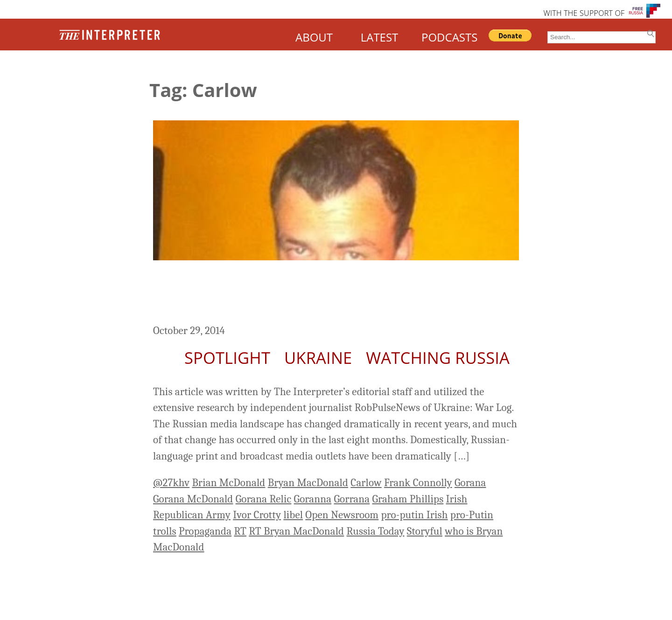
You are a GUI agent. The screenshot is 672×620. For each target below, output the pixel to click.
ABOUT (314, 37)
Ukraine (318, 358)
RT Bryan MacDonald (296, 531)
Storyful (425, 531)
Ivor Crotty (257, 515)
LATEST (380, 37)
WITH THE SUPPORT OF (584, 13)
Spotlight (227, 358)
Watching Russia (438, 358)
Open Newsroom (342, 515)
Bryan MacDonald (308, 483)
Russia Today (375, 531)
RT (240, 531)
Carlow (366, 483)
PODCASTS (449, 37)
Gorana (470, 483)
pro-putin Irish (414, 515)
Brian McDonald (228, 483)
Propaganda (205, 531)
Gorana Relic (264, 499)
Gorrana (352, 499)
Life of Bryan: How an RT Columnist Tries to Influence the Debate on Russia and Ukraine (333, 293)
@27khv (171, 483)
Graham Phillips (408, 499)
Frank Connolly (418, 483)
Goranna (313, 499)
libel (293, 515)
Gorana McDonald (193, 499)
